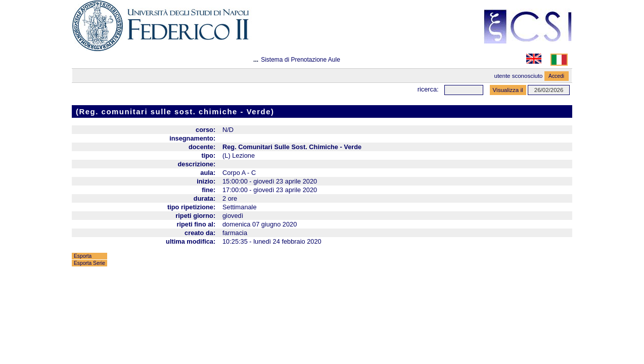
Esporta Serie (89, 263)
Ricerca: (428, 89)
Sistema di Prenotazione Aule (301, 60)
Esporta (83, 256)
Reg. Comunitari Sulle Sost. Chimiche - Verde (292, 147)
